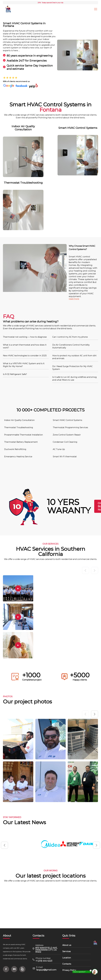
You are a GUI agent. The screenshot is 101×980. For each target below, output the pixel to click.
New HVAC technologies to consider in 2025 (25, 355)
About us (65, 945)
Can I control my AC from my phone (70, 337)
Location (65, 958)
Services (65, 951)
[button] (94, 720)
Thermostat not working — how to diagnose (25, 337)
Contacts (65, 964)
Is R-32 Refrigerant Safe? (15, 374)
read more (74, 298)
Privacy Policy (68, 970)
